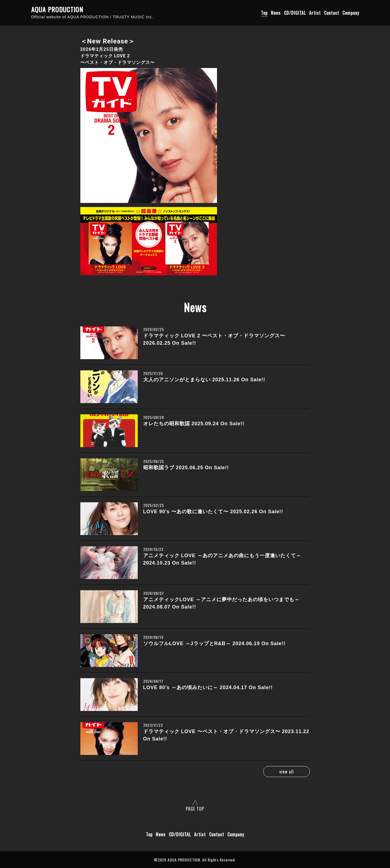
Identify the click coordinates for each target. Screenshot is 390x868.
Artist (315, 13)
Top (264, 13)
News (276, 13)
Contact (332, 13)
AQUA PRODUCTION (57, 9)
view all (286, 772)
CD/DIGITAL (295, 13)
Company (351, 13)
